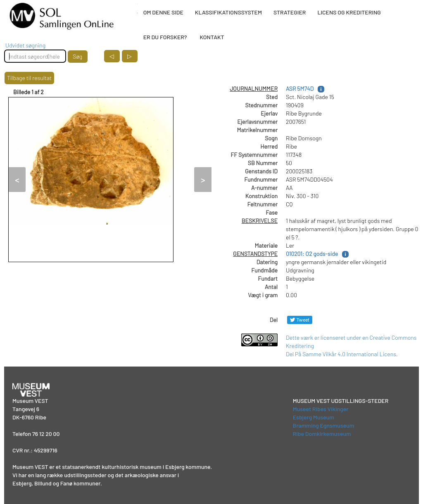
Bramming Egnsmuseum (324, 425)
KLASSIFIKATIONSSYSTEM (228, 12)
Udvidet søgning (25, 45)
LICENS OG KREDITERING (349, 12)
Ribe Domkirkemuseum (322, 434)
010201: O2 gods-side (312, 254)
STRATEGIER (290, 12)
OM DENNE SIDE (163, 12)
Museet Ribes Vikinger (321, 409)
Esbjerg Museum (314, 417)
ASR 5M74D (300, 89)
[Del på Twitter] (300, 320)
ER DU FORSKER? (165, 37)
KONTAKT (212, 37)
